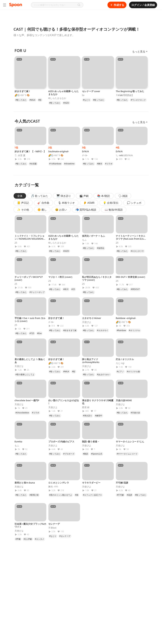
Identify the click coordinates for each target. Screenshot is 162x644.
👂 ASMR (89, 203)
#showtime (69, 164)
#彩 (40, 100)
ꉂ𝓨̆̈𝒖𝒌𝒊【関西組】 (125, 95)
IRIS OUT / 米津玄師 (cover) (130, 277)
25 (16, 243)
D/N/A (86, 151)
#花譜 (129, 495)
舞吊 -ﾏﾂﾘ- (53, 487)
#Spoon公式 (97, 454)
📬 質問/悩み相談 (86, 210)
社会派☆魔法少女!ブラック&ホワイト (30, 525)
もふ (84, 240)
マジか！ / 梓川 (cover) (60, 277)
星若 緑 (86, 407)
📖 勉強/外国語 (114, 210)
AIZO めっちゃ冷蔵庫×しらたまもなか (63, 93)
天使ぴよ (87, 322)
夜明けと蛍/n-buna (25, 483)
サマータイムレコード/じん (130, 441)
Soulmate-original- (59, 151)
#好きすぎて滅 (70, 330)
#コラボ (109, 164)
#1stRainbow (55, 164)
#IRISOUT (135, 289)
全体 (20, 196)
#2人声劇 (28, 539)
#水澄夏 (33, 164)
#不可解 (120, 495)
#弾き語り (88, 416)
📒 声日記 (23, 203)
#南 (77, 495)
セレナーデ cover (91, 91)
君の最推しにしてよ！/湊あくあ (30, 361)
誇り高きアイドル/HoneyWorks (91, 361)
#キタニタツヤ (137, 251)
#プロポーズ (69, 454)
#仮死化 (101, 248)
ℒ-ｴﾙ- (85, 155)
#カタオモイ (103, 330)
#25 (73, 289)
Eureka (18, 441)
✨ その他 (23, 210)
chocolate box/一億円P (27, 400)
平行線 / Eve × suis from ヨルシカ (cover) (30, 320)
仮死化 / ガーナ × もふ (94, 236)
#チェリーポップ (37, 292)
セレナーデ (54, 524)
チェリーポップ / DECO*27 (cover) (29, 278)
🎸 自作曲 (43, 203)
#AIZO (66, 103)
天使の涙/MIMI (124, 400)
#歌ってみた (21, 100)
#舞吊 (100, 164)
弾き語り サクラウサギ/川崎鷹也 (98, 402)
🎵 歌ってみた (39, 196)
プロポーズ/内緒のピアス (61, 441)
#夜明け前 (34, 495)
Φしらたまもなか (57, 98)
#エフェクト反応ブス (93, 495)
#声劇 (18, 539)
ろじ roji (120, 363)
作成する (117, 5)
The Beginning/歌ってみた (130, 91)
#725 (32, 333)
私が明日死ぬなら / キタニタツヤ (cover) (97, 278)
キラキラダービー (91, 483)
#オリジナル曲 (133, 372)
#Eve (39, 333)
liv (83, 95)
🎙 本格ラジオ (66, 203)
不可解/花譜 (122, 483)
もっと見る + (140, 51)
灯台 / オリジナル (125, 359)
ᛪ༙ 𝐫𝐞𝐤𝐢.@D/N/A (124, 155)
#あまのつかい (104, 374)
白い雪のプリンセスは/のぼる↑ (64, 402)
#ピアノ (120, 372)
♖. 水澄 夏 (20, 155)
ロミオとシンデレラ (59, 483)
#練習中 (99, 416)
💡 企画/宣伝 (111, 203)
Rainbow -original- (126, 318)
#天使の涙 (135, 413)
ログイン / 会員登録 (143, 5)
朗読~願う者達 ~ (91, 441)
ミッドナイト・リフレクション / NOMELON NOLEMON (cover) (29, 239)
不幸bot (52, 528)
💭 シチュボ (134, 203)
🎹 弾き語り (64, 196)
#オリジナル (134, 330)
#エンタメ (39, 539)
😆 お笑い (61, 210)
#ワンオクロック (138, 100)
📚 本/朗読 (104, 196)
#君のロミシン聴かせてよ (61, 495)
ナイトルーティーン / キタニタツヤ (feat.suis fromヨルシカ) (131, 239)
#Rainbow (121, 330)
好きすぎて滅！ (23, 91)
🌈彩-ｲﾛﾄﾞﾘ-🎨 (22, 95)
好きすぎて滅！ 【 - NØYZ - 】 (30, 151)
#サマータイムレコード (127, 454)
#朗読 (86, 454)
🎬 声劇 (84, 196)
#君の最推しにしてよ (25, 374)
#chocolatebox (22, 413)
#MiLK (32, 100)
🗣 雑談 (123, 196)
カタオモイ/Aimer (92, 318)
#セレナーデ (65, 536)
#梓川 (66, 289)
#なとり (87, 100)
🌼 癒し (42, 210)
